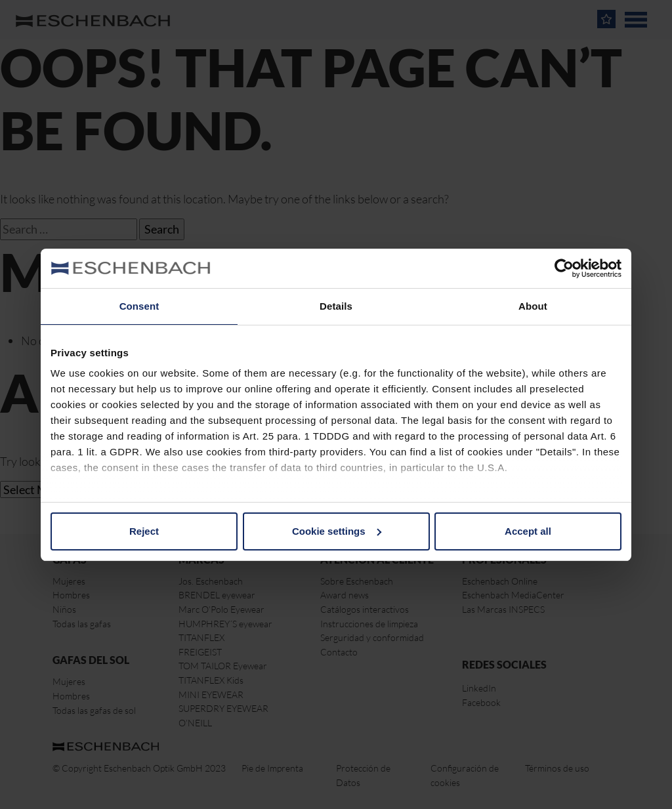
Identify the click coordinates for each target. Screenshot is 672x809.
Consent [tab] (139, 306)
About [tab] (533, 306)
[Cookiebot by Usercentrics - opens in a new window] (564, 268)
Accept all (528, 531)
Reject (144, 531)
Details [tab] (336, 306)
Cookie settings (337, 531)
